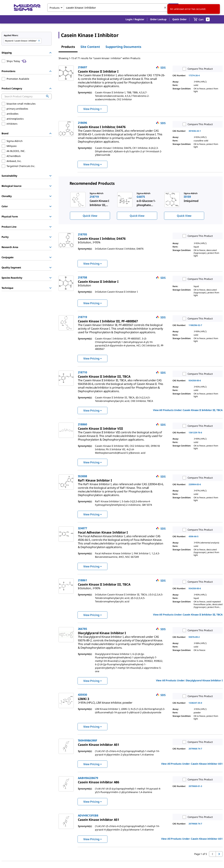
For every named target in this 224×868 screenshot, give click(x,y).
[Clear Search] (165, 8)
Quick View (90, 216)
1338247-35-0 (195, 703)
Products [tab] (68, 47)
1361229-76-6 (195, 433)
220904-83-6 (195, 484)
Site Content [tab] (90, 47)
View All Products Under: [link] (188, 410)
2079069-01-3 (195, 786)
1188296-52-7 (195, 325)
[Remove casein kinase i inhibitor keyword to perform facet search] (39, 41)
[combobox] (113, 8)
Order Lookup (158, 19)
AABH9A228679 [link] (88, 778)
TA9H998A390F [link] (88, 740)
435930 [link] (82, 695)
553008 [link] (82, 476)
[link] (121, 79)
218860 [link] (82, 424)
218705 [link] (82, 234)
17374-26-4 (194, 75)
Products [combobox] (55, 8)
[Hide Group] (50, 53)
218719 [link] (82, 317)
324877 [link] (82, 528)
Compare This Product (197, 69)
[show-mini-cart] (202, 19)
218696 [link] (82, 123)
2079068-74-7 (195, 749)
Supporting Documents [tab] (123, 47)
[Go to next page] (219, 854)
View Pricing (92, 109)
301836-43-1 (195, 131)
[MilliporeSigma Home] (27, 8)
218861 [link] (82, 580)
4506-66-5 (194, 536)
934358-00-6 (195, 381)
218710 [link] (82, 372)
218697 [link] (82, 67)
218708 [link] (82, 277)
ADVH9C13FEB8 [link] (88, 815)
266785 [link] (82, 629)
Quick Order (179, 19)
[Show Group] (50, 176)
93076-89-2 (194, 637)
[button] (135, 19)
